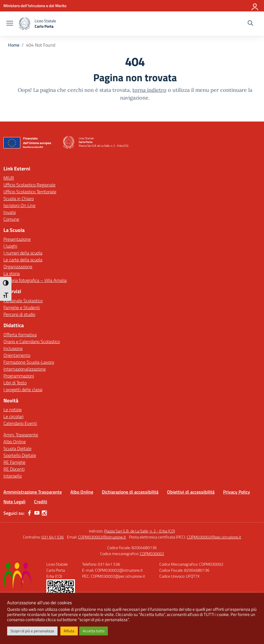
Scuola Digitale (17, 448)
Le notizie (13, 410)
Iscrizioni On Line (19, 205)
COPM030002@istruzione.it (102, 537)
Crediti (41, 502)
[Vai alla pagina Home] (14, 45)
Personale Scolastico (23, 301)
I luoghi (10, 246)
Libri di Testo (15, 383)
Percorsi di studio (19, 314)
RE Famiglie (14, 462)
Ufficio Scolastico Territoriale (30, 192)
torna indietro (149, 90)
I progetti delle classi (23, 389)
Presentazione (17, 239)
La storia (12, 273)
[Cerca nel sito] (250, 24)
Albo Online (15, 442)
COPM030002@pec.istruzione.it (214, 537)
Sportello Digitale (20, 455)
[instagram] (44, 513)
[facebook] (29, 513)
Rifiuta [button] (69, 631)
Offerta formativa (20, 335)
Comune (11, 219)
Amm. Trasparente (21, 435)
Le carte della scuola (23, 260)
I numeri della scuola (23, 253)
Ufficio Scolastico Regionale (29, 185)
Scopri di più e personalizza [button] (32, 631)
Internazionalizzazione (25, 369)
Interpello (13, 476)
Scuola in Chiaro (19, 198)
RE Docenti (14, 469)
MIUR (9, 178)
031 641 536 (53, 537)
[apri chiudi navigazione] (10, 24)
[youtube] (37, 513)
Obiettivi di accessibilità (191, 492)
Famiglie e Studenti (22, 307)
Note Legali (14, 502)
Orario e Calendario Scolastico (32, 341)
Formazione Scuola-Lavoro (29, 362)
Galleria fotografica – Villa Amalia (35, 280)
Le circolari (13, 416)
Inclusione (13, 348)
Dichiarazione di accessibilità (130, 492)
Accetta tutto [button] (94, 631)
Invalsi (10, 212)
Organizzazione (18, 267)
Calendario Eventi (20, 423)
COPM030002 (152, 553)
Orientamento (17, 355)
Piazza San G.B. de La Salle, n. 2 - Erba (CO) (140, 531)
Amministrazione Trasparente (33, 492)
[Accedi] (255, 6)
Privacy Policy (237, 492)
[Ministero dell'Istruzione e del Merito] (35, 6)
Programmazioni (19, 376)
